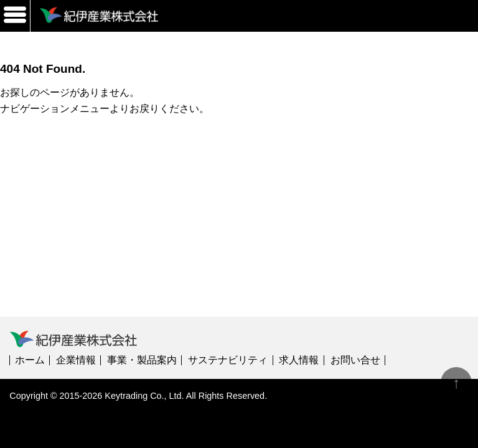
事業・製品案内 (142, 360)
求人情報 (299, 360)
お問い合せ (355, 360)
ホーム (30, 360)
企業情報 (76, 360)
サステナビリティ (228, 360)
